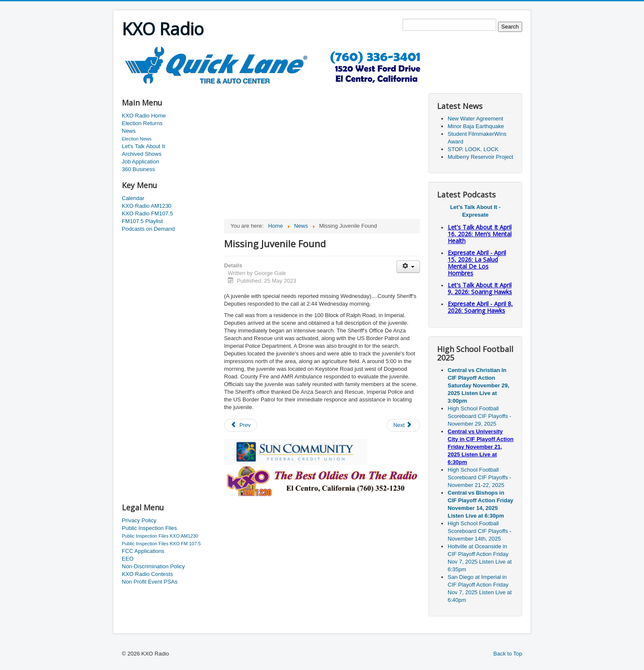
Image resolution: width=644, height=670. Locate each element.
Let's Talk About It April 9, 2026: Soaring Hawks (480, 288)
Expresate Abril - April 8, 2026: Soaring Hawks (480, 307)
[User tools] (408, 267)
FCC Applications (143, 551)
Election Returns (142, 123)
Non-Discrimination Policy (153, 566)
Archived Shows (142, 154)
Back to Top (508, 654)
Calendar (133, 198)
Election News (137, 139)
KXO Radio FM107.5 (147, 213)
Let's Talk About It (143, 146)
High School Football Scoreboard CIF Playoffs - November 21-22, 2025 (479, 477)
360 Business (138, 169)
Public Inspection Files (149, 528)
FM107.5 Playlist (142, 221)
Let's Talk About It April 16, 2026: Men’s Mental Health (480, 234)
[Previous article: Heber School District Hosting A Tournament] (241, 425)
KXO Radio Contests (147, 574)
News (129, 131)
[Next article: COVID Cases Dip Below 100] (403, 425)
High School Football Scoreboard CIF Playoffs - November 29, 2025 (479, 416)
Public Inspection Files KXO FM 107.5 (161, 544)
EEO (128, 559)
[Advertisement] (277, 88)
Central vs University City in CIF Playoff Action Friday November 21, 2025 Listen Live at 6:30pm (481, 447)
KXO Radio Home (144, 116)
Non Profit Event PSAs (150, 582)
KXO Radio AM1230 (147, 206)
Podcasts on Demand (148, 229)
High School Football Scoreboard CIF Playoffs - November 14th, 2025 (479, 531)
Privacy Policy (139, 520)
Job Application (140, 162)
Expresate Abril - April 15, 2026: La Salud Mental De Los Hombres (477, 263)
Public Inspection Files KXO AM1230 (160, 536)
